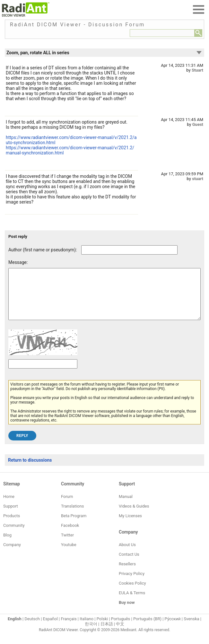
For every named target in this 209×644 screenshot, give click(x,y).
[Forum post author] (129, 250)
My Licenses (130, 525)
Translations (72, 516)
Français (69, 628)
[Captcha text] (43, 374)
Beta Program (74, 525)
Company (12, 554)
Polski (102, 628)
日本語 (107, 634)
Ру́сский (173, 628)
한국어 (91, 634)
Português (121, 628)
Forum (67, 506)
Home (9, 506)
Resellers (127, 574)
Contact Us (129, 564)
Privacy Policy (132, 583)
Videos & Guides (134, 516)
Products (12, 525)
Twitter (67, 545)
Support (11, 516)
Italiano (87, 628)
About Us (127, 554)
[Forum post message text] (104, 299)
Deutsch (32, 628)
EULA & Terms (132, 602)
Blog (7, 545)
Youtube (69, 554)
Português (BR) (147, 628)
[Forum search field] (162, 33)
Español (50, 628)
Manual (126, 506)
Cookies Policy (132, 593)
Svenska (191, 628)
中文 (120, 634)
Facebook (70, 535)
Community (14, 535)
